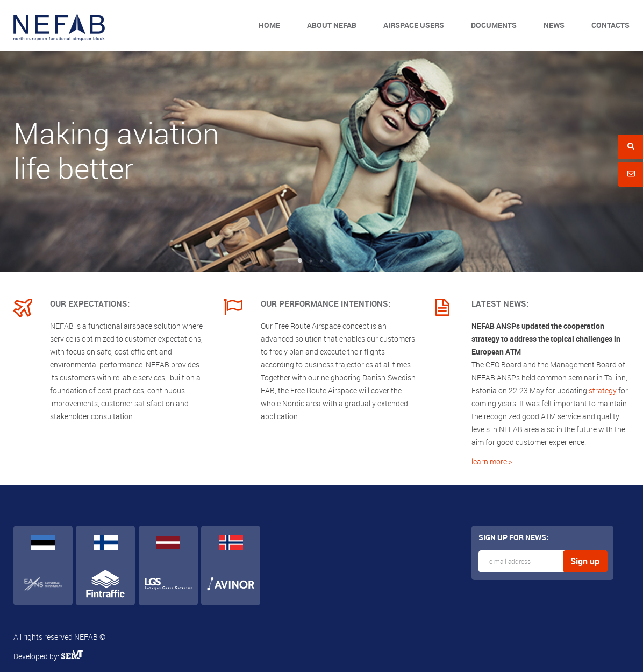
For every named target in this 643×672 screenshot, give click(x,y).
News (554, 25)
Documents (494, 25)
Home (269, 25)
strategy (603, 390)
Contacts (610, 25)
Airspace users (414, 25)
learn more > (492, 461)
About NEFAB (332, 25)
